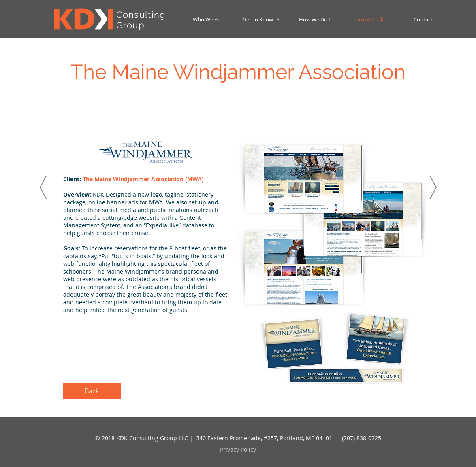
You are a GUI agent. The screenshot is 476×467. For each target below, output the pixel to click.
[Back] (92, 391)
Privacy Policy (238, 449)
